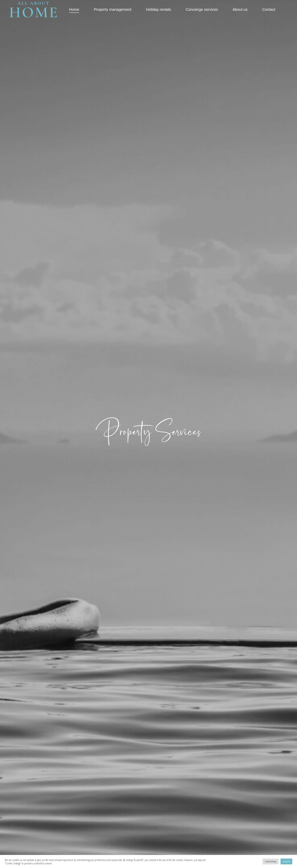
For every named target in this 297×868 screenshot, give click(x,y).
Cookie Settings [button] (271, 861)
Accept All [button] (286, 861)
